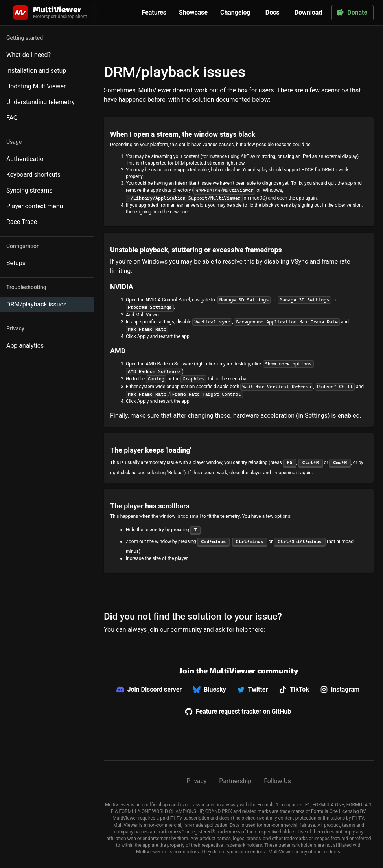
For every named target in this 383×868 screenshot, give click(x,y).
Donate (352, 13)
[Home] (49, 13)
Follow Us (277, 781)
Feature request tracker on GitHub (238, 712)
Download (308, 12)
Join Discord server (149, 690)
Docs (273, 12)
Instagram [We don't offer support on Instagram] (340, 690)
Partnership (235, 781)
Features (154, 12)
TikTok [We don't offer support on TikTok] (294, 690)
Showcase (193, 12)
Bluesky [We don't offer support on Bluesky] (209, 690)
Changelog (235, 12)
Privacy (196, 781)
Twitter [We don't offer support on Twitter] (252, 690)
